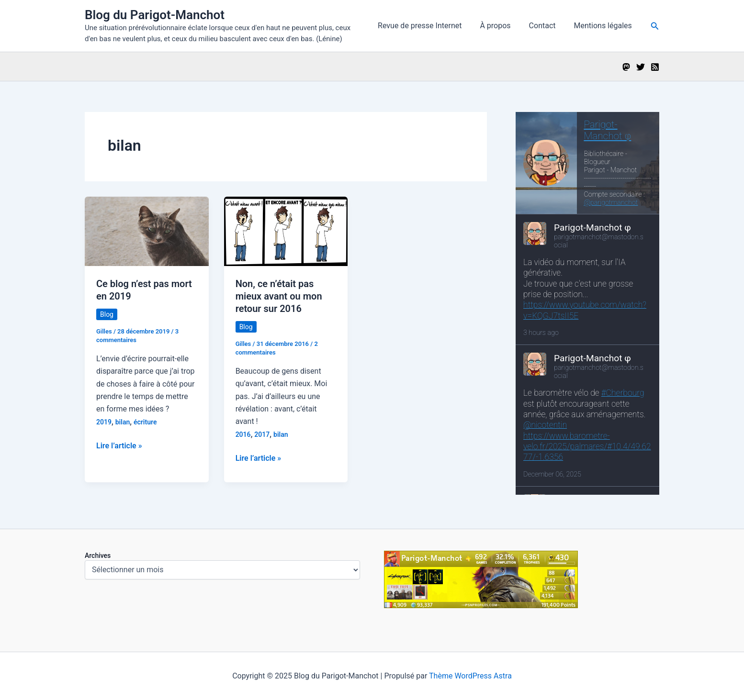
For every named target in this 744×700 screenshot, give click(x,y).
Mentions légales (604, 26)
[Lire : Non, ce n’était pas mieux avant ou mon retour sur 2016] (286, 231)
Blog (107, 314)
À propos (502, 26)
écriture (145, 422)
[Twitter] (641, 67)
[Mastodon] (626, 67)
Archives (98, 556)
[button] (655, 26)
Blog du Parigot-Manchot (155, 15)
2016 (243, 434)
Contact (547, 26)
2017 (262, 434)
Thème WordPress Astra (470, 676)
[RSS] (655, 67)
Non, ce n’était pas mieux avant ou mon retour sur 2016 (279, 296)
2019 (104, 422)
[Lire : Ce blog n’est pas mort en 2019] (147, 231)
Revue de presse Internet (430, 26)
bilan (123, 422)
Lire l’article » (119, 446)
